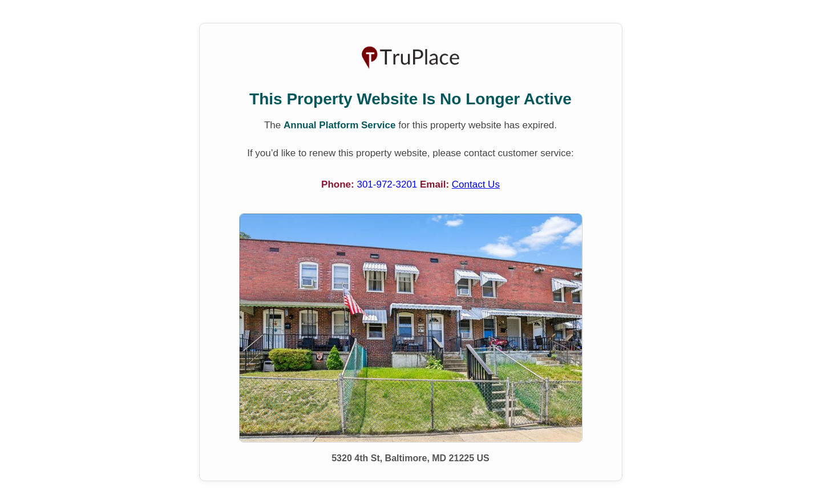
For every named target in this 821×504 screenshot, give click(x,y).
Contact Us (476, 184)
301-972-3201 (388, 184)
